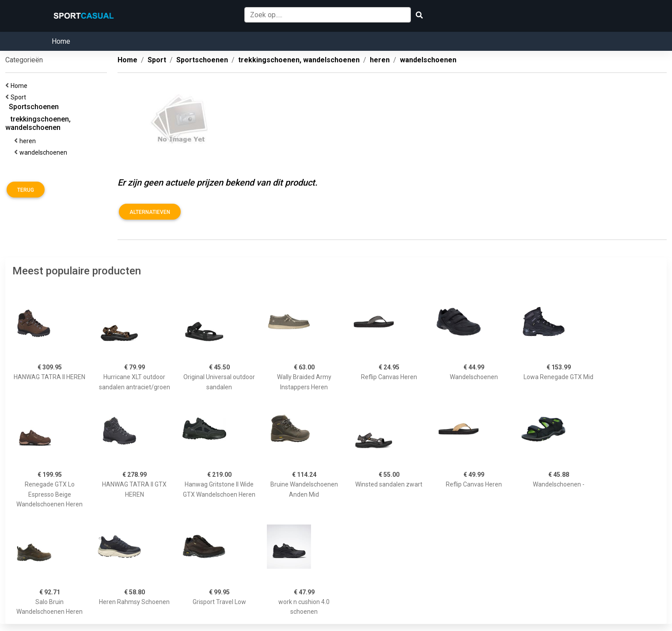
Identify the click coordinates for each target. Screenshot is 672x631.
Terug (26, 190)
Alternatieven (150, 212)
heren (29, 141)
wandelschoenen (45, 152)
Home (61, 41)
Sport (20, 97)
